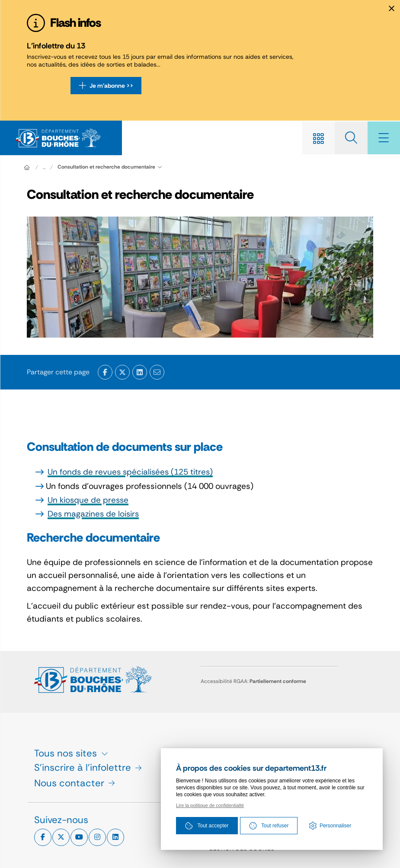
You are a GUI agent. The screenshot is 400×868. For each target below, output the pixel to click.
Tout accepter (207, 826)
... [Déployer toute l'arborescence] (44, 168)
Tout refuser (269, 826)
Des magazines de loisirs (95, 515)
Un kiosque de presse (89, 501)
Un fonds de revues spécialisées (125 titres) (132, 473)
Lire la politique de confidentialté (210, 806)
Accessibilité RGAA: (253, 681)
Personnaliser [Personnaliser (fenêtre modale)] (335, 826)
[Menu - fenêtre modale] (383, 138)
